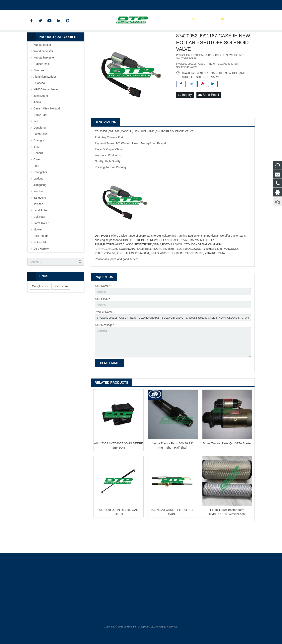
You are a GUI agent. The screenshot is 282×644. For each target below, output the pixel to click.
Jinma (37, 122)
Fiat (36, 141)
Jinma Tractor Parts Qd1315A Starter (227, 469)
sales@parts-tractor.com (74, 4)
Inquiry (185, 115)
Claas (37, 179)
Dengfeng (40, 147)
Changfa (39, 160)
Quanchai (39, 103)
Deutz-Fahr (40, 135)
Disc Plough (41, 256)
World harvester (43, 71)
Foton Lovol (41, 154)
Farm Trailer (41, 243)
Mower (38, 249)
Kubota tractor (42, 65)
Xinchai (38, 211)
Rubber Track (42, 84)
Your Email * (102, 320)
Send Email (209, 115)
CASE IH (216, 93)
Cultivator (39, 237)
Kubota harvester (44, 77)
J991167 (203, 93)
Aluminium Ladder (45, 97)
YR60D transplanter (46, 109)
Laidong (38, 198)
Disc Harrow (41, 268)
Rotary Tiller (41, 262)
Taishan (38, 224)
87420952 (188, 93)
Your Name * (103, 306)
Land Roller (41, 230)
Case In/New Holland (47, 128)
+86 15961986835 (42, 4)
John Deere (41, 116)
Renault (38, 173)
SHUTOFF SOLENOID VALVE (201, 97)
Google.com (40, 306)
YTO (36, 167)
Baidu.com (61, 306)
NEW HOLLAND (235, 93)
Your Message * (105, 347)
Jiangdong (40, 205)
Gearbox (39, 90)
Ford (36, 186)
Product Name (104, 333)
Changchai (40, 192)
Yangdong (40, 218)
